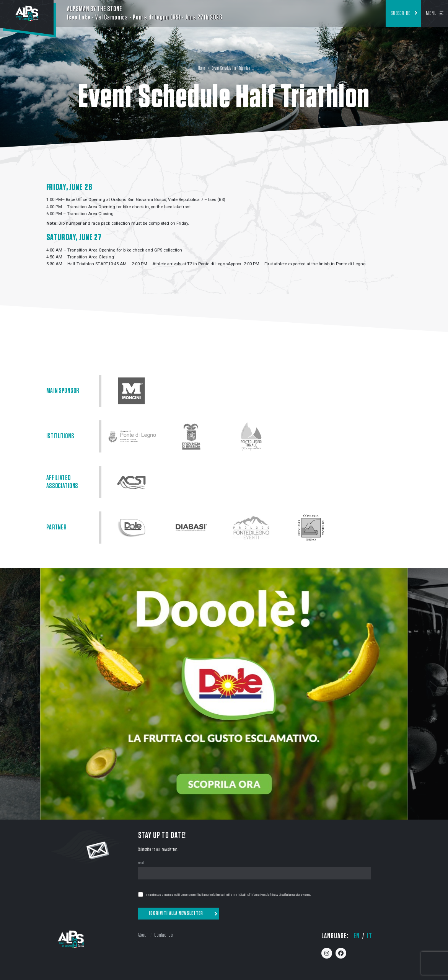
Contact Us (163, 935)
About (143, 935)
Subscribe (401, 13)
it (370, 936)
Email (141, 863)
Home (202, 68)
